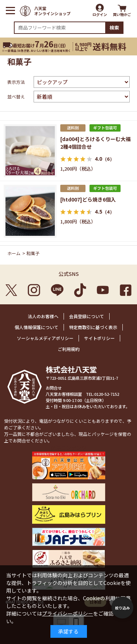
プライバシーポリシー (68, 613)
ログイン (100, 14)
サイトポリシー (99, 338)
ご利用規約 (69, 349)
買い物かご (122, 14)
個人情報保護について (37, 327)
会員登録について (87, 316)
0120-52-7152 (107, 394)
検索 (114, 28)
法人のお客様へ (43, 316)
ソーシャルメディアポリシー (45, 338)
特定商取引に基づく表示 (93, 327)
